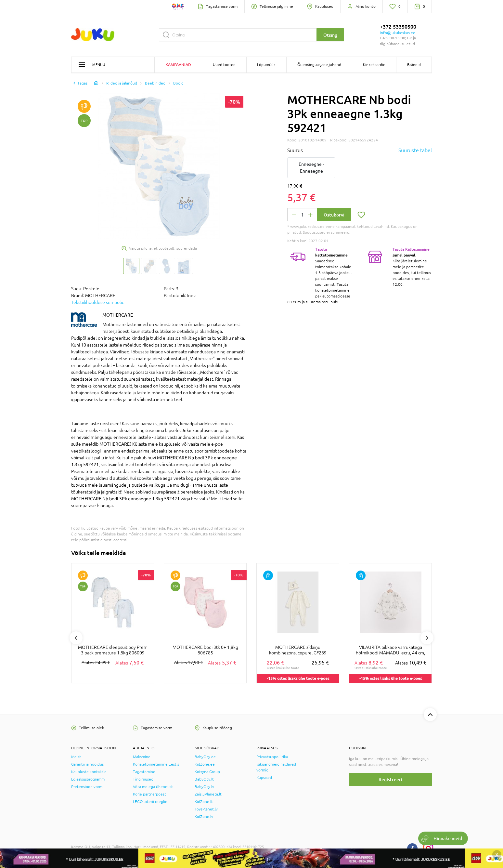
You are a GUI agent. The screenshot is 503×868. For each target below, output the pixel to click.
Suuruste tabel (415, 150)
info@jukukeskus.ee (398, 33)
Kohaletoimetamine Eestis (156, 764)
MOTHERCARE (118, 315)
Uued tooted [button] (224, 65)
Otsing (330, 35)
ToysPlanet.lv (206, 809)
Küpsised (264, 778)
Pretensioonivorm (87, 787)
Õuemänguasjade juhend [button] (319, 65)
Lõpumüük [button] (266, 65)
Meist (76, 757)
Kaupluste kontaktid (89, 772)
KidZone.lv (204, 817)
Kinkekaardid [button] (374, 65)
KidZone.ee (205, 764)
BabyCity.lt (204, 779)
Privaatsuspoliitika (272, 757)
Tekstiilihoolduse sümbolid (98, 302)
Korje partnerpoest (149, 794)
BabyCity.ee (205, 757)
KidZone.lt (204, 802)
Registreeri (390, 779)
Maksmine (142, 757)
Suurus (295, 150)
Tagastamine (144, 772)
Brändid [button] (414, 65)
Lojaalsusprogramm (88, 779)
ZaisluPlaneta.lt (208, 794)
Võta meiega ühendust (153, 787)
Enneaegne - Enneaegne (311, 168)
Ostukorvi (334, 215)
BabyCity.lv (204, 787)
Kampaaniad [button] (178, 65)
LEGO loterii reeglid (150, 802)
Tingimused (143, 779)
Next (427, 638)
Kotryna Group (207, 772)
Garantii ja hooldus (87, 764)
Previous (76, 638)
